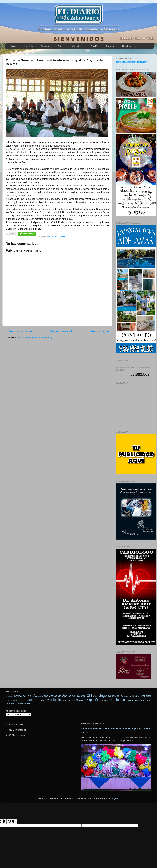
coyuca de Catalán (14, 703)
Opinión (9, 696)
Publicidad (139, 700)
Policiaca (118, 700)
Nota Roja (127, 46)
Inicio (13, 46)
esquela (26, 703)
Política (130, 700)
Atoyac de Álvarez (60, 696)
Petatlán (105, 700)
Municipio (28, 46)
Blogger (115, 798)
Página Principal (61, 331)
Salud (148, 700)
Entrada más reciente (20, 331)
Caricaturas (78, 46)
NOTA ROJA (69, 700)
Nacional (110, 46)
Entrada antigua (98, 331)
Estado (61, 46)
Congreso (45, 46)
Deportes (146, 696)
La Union (40, 700)
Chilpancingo (97, 696)
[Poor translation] (12, 821)
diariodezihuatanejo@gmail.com (132, 62)
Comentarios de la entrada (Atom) (36, 338)
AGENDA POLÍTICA (22, 696)
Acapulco (41, 696)
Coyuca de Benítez (56, 237)
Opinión (95, 46)
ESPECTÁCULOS (14, 700)
